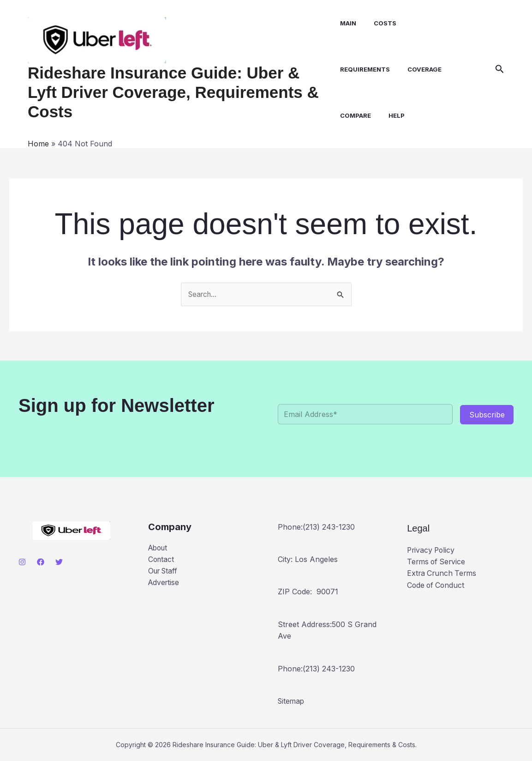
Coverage (420, 69)
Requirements (363, 69)
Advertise (164, 583)
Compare (354, 115)
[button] (500, 69)
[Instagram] (22, 562)
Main (346, 23)
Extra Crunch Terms (443, 574)
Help (392, 115)
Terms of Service (437, 562)
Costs (380, 23)
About (159, 548)
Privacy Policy (432, 550)
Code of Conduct (437, 586)
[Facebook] (41, 562)
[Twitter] (59, 562)
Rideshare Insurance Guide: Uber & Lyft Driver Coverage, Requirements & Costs (173, 92)
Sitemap (292, 701)
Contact (162, 560)
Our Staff (164, 572)
